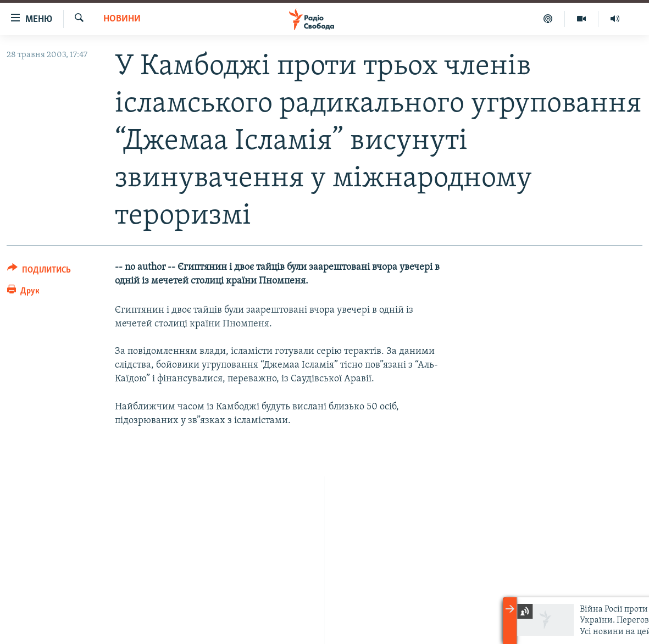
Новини (122, 19)
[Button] (39, 272)
